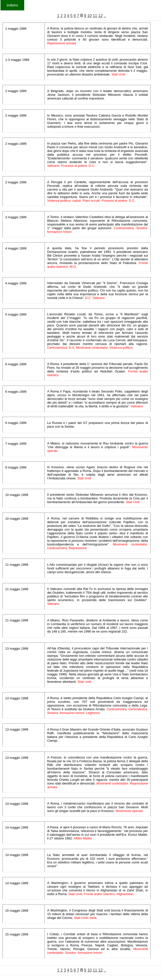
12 (101, 16)
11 (95, 16)
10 (89, 16)
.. (105, 16)
